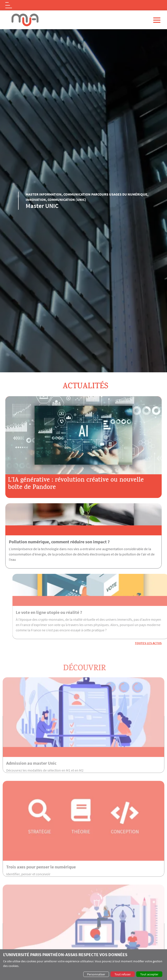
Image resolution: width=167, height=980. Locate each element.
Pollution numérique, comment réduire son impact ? (59, 542)
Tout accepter (149, 974)
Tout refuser (123, 974)
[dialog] (83, 965)
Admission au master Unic (31, 772)
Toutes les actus (148, 643)
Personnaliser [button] (96, 974)
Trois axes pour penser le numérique (41, 875)
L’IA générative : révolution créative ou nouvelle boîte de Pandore (76, 484)
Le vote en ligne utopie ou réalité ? (57, 612)
